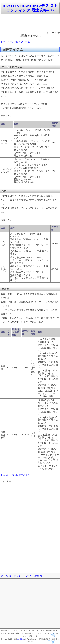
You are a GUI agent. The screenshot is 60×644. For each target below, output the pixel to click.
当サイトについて (34, 576)
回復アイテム (23, 42)
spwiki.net (21, 639)
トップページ (7, 42)
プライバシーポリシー (12, 576)
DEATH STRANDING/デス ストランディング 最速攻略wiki (30, 8)
